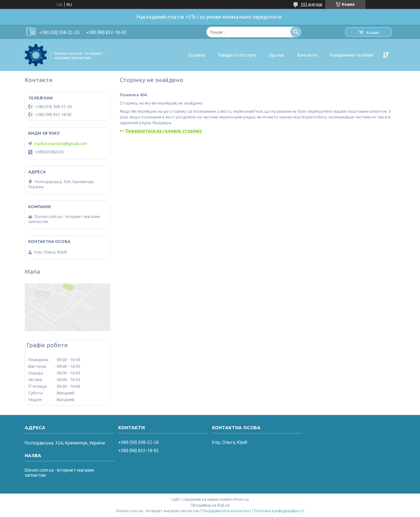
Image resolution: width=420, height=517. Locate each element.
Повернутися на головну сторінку (164, 131)
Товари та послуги (237, 55)
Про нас (277, 55)
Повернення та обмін (352, 55)
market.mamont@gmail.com (61, 144)
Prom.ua (241, 499)
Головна (197, 55)
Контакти (307, 55)
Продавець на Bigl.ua (210, 505)
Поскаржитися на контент (227, 511)
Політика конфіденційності (279, 511)
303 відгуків (311, 4)
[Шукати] (296, 32)
